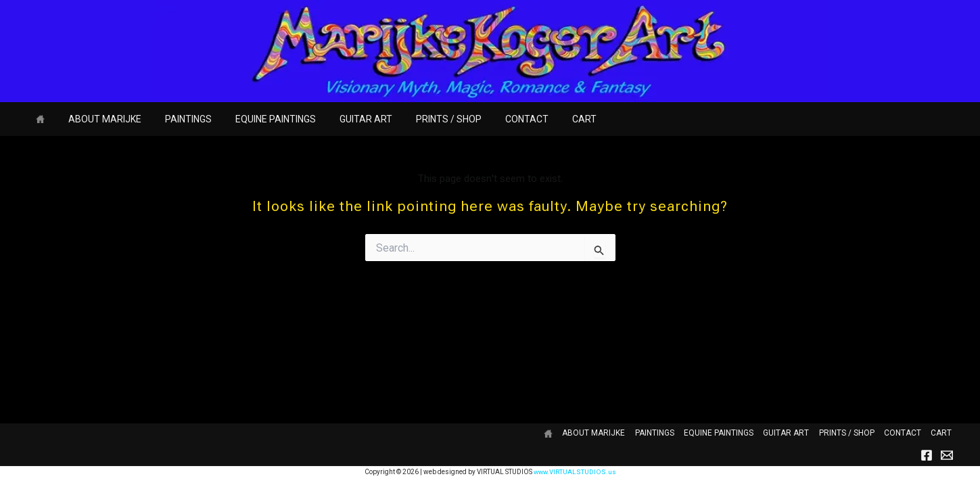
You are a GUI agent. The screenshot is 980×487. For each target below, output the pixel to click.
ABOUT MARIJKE (97, 119)
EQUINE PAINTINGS (259, 119)
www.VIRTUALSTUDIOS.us (575, 472)
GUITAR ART (344, 119)
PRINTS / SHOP (422, 119)
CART (549, 119)
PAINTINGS (176, 119)
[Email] (947, 455)
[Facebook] (927, 455)
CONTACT (496, 119)
